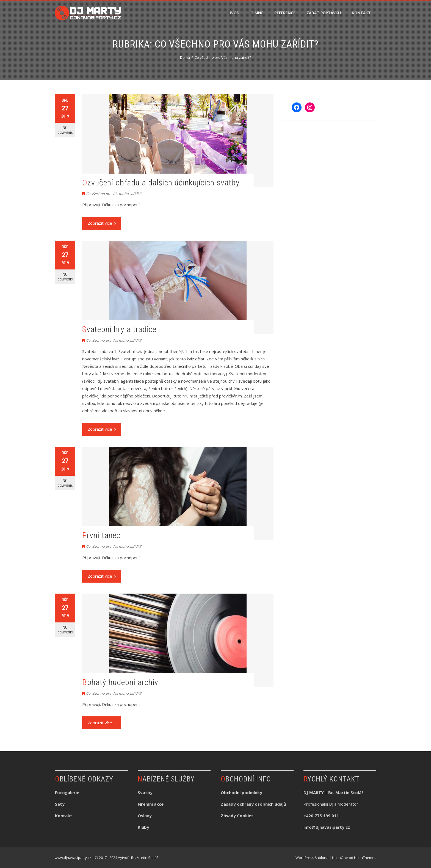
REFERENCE (285, 13)
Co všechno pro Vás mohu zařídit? (114, 194)
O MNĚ (257, 13)
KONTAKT (361, 13)
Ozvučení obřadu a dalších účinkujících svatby (161, 183)
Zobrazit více (102, 223)
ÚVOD (234, 13)
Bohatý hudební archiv (120, 682)
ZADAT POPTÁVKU (324, 13)
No (65, 130)
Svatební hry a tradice (119, 329)
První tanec (101, 535)
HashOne (340, 858)
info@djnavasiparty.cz (327, 827)
